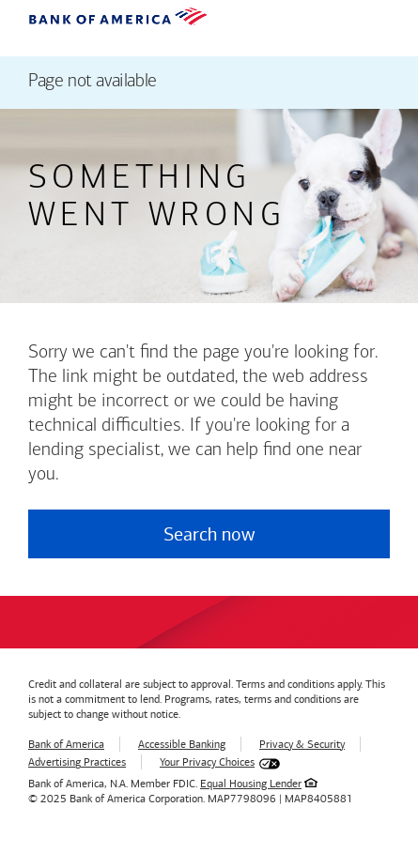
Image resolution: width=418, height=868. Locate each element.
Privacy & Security (302, 744)
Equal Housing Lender (251, 784)
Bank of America (66, 744)
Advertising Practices (77, 762)
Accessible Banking (182, 744)
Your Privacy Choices (207, 762)
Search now (209, 534)
